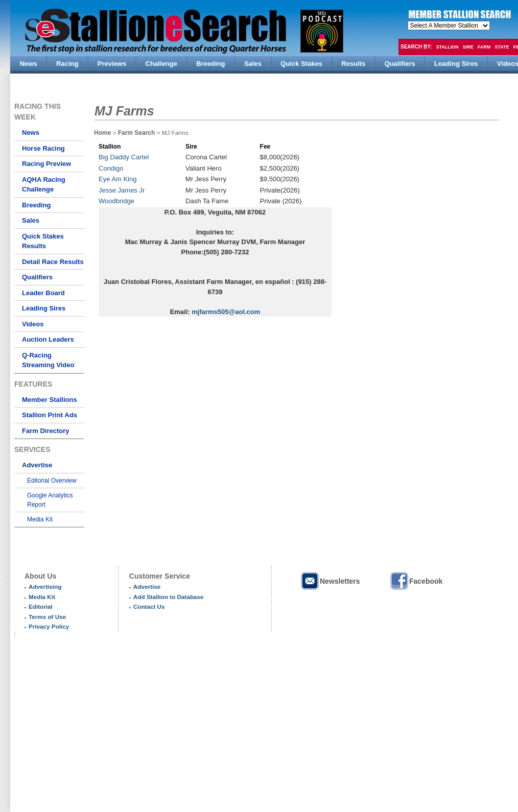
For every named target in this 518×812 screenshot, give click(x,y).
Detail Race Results (53, 262)
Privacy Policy (49, 626)
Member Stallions (50, 400)
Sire (468, 47)
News (31, 133)
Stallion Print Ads (50, 415)
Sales (31, 220)
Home (102, 133)
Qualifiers (37, 277)
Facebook (416, 581)
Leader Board (43, 293)
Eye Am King (117, 179)
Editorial (41, 606)
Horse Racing (43, 148)
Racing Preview (46, 164)
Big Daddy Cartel (124, 157)
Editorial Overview (52, 481)
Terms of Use (47, 617)
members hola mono (449, 26)
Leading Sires (44, 308)
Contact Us (149, 606)
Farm (484, 47)
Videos (33, 324)
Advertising (45, 587)
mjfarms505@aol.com (226, 312)
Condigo (111, 168)
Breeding (36, 205)
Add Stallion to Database (169, 597)
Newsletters (330, 581)
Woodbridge (116, 201)
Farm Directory (45, 431)
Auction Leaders (48, 339)
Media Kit (40, 519)
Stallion (447, 47)
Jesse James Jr (122, 190)
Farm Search (137, 133)
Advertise (37, 465)
